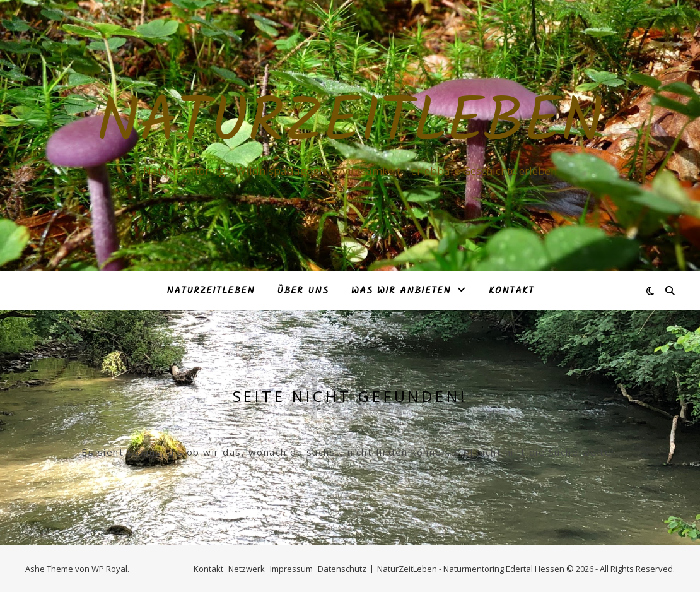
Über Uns (303, 291)
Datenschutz (342, 569)
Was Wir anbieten (401, 291)
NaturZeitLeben (350, 124)
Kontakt (511, 291)
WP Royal (109, 569)
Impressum (291, 569)
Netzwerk (247, 569)
